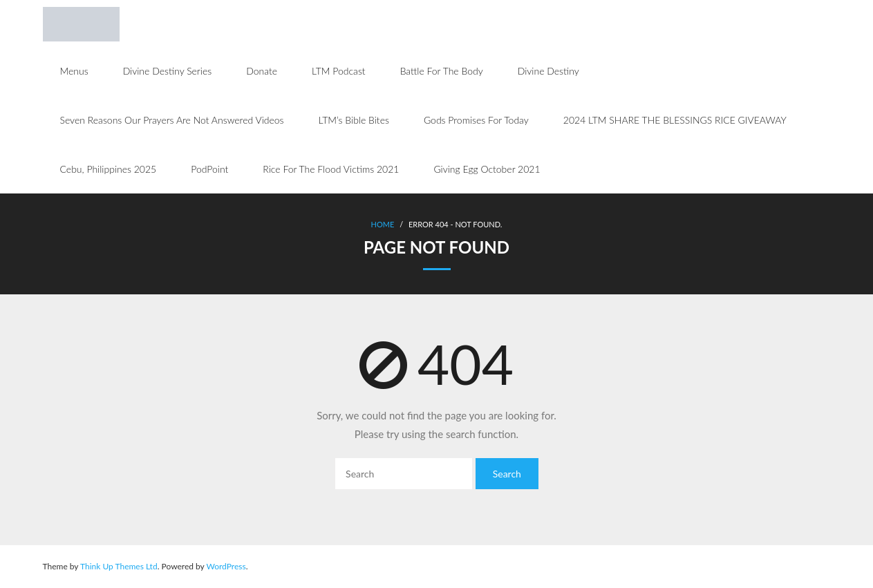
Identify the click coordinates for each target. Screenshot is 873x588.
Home (383, 224)
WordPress (226, 566)
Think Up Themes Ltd (119, 566)
